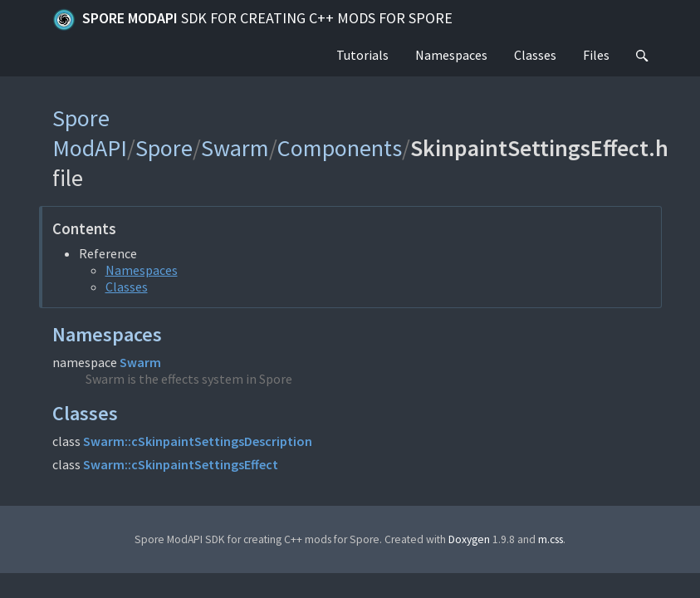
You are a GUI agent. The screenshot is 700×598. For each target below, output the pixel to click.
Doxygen (469, 539)
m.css (551, 539)
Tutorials (362, 55)
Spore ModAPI (252, 20)
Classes (535, 55)
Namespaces (451, 55)
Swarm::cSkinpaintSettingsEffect (181, 464)
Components (340, 148)
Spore (164, 148)
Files (596, 55)
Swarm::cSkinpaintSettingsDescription (198, 441)
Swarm (235, 148)
